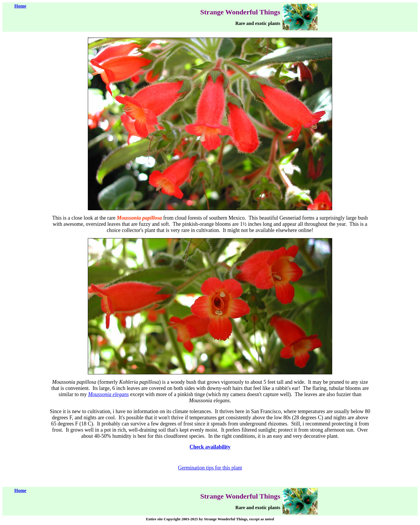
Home (20, 6)
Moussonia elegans (109, 394)
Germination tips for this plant (210, 468)
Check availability (210, 447)
